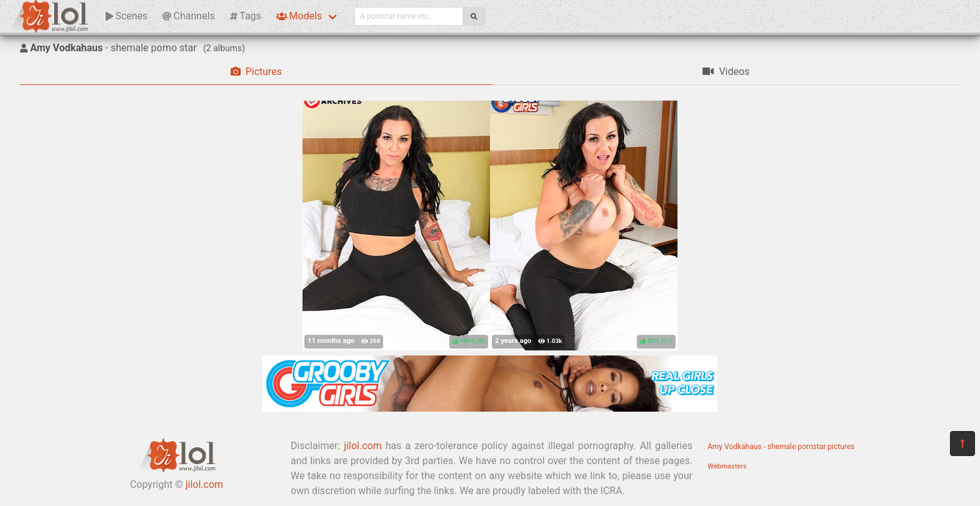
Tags (246, 16)
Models (299, 16)
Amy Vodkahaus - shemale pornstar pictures (781, 447)
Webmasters (727, 466)
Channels (188, 16)
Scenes (127, 16)
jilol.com (204, 484)
